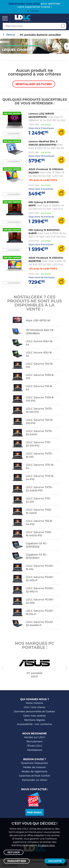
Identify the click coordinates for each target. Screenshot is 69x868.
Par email (35, 812)
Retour (11, 35)
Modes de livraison (35, 767)
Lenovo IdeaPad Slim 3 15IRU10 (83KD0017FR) (43, 143)
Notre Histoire (34, 703)
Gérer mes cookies (34, 716)
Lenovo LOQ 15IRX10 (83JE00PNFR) (41, 115)
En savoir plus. (46, 845)
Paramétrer (17, 861)
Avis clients (38, 707)
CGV (26, 707)
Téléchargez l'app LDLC (24, 3)
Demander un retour (35, 780)
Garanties (25, 776)
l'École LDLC (34, 746)
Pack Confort (42, 776)
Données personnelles (28, 711)
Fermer (35, 11)
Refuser (14, 852)
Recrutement (34, 741)
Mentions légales (35, 720)
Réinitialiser (34, 84)
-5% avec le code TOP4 (43, 180)
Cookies (50, 711)
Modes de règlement (34, 771)
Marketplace (35, 750)
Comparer (14, 134)
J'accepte (55, 861)
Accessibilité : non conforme (34, 724)
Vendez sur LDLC (35, 737)
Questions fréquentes (34, 763)
